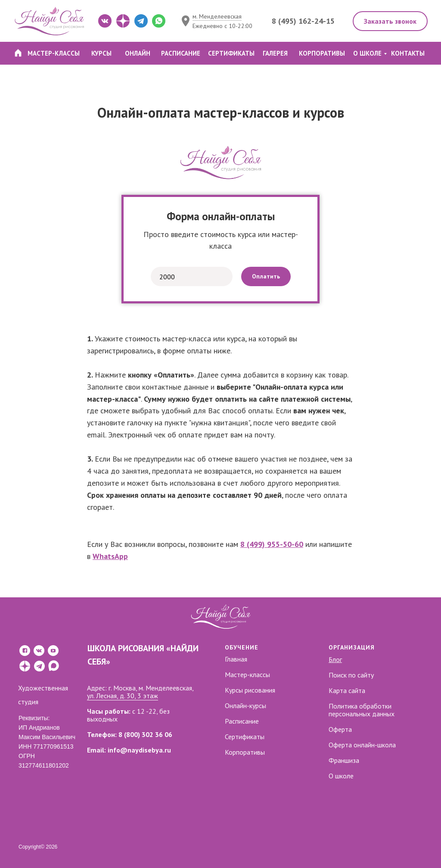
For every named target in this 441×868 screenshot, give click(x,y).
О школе (341, 776)
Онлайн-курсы (245, 706)
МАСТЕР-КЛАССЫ (54, 53)
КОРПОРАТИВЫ (322, 53)
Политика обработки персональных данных (362, 710)
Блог (335, 659)
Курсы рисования (250, 690)
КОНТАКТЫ (408, 53)
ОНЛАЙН (138, 53)
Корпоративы (245, 752)
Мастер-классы (247, 674)
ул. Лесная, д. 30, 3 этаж (123, 696)
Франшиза (344, 760)
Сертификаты (245, 737)
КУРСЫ (101, 53)
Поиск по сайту (351, 675)
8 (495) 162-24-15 (303, 21)
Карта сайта (347, 690)
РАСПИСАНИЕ (181, 53)
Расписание (242, 721)
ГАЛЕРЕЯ (275, 53)
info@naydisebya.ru (139, 750)
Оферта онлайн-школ (360, 745)
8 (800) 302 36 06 (145, 734)
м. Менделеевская (217, 16)
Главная (236, 659)
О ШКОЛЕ (367, 53)
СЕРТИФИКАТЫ (231, 53)
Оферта (340, 729)
